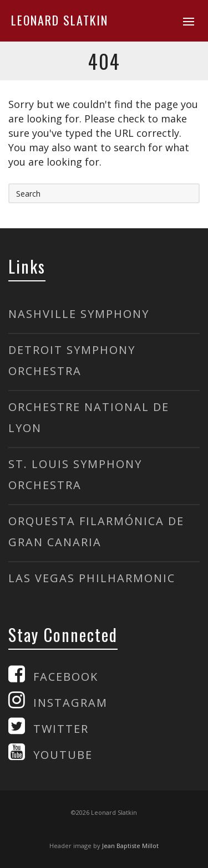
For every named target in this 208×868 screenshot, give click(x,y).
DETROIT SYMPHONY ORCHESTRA (72, 360)
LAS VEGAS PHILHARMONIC (92, 578)
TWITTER (61, 729)
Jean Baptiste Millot (130, 846)
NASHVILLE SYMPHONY (79, 314)
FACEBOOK (66, 677)
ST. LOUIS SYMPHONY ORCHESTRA (75, 474)
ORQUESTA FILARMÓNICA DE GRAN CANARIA (96, 531)
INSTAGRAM (70, 703)
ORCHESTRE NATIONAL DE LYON (89, 417)
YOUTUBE (63, 755)
